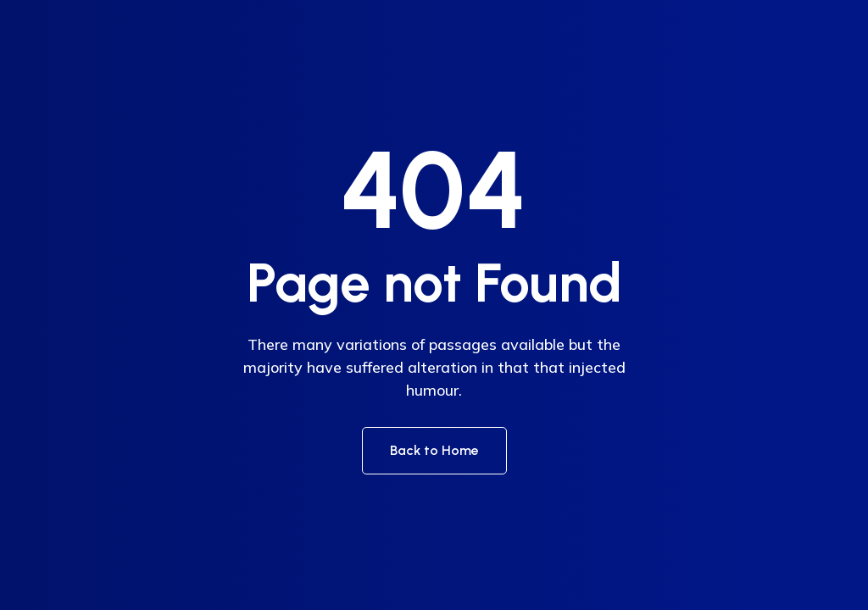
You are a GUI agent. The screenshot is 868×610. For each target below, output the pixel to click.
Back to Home (434, 450)
